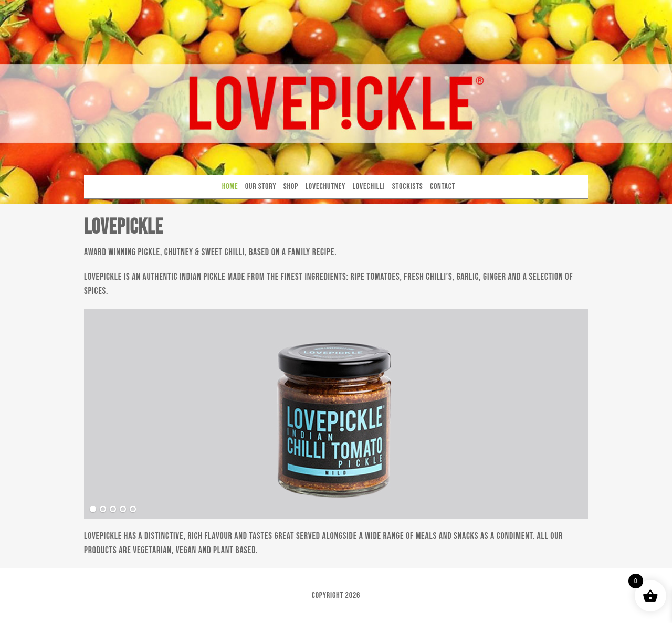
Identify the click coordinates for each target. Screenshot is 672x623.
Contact (443, 187)
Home (230, 187)
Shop (291, 187)
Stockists (408, 187)
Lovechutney (326, 187)
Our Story (261, 187)
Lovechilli (369, 187)
